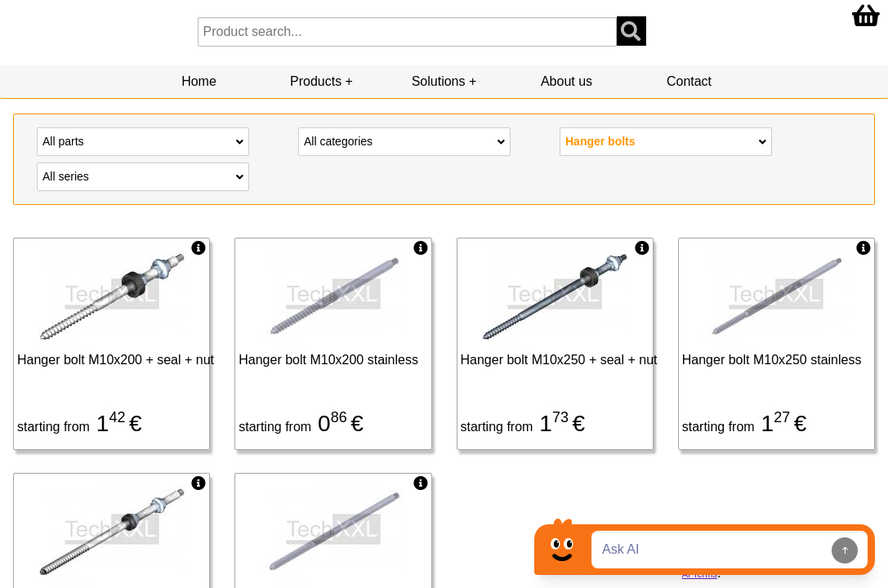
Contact (689, 81)
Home (199, 81)
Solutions (439, 81)
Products (316, 81)
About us (567, 81)
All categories (404, 140)
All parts (143, 140)
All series (143, 176)
